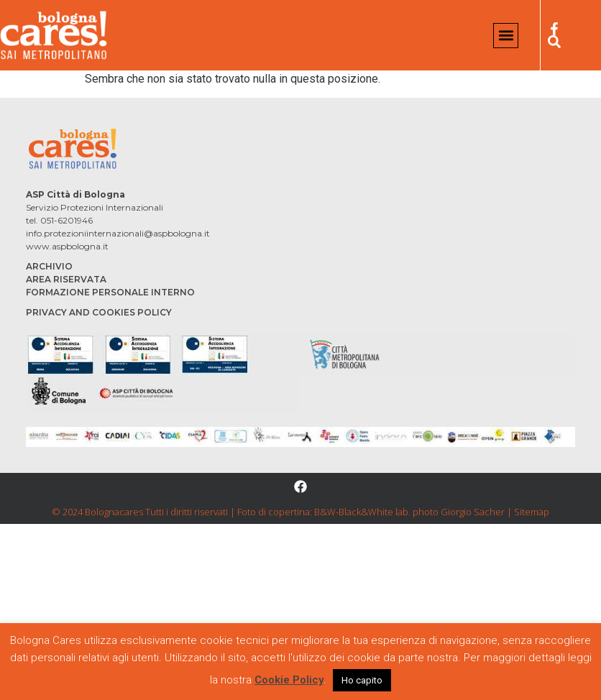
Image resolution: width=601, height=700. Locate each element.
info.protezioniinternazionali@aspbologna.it (118, 233)
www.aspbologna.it (67, 246)
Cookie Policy (289, 680)
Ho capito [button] (362, 680)
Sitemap (532, 512)
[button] (506, 36)
